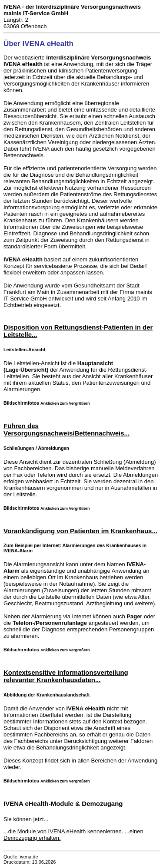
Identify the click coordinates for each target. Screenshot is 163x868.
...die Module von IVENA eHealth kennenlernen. (63, 831)
